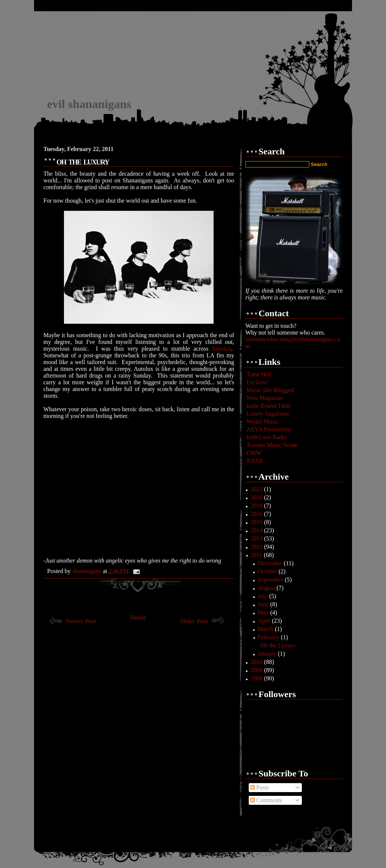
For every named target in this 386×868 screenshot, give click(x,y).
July (264, 596)
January (268, 654)
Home (138, 617)
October (268, 571)
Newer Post (81, 621)
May (264, 612)
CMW (254, 453)
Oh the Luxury (278, 645)
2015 (257, 522)
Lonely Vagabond (268, 414)
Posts (260, 787)
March (266, 629)
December (271, 563)
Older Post (194, 621)
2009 (257, 670)
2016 (257, 514)
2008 (257, 678)
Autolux (221, 349)
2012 (257, 547)
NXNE (255, 461)
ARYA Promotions (269, 429)
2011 (257, 555)
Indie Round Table (269, 406)
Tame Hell (259, 374)
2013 (257, 538)
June (264, 604)
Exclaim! (258, 382)
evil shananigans (89, 104)
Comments (266, 800)
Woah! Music (263, 421)
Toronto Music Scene (272, 445)
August (267, 588)
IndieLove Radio (267, 437)
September (271, 580)
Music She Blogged (270, 390)
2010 (257, 662)
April (265, 621)
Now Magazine (265, 398)
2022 (257, 489)
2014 (257, 530)
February (269, 637)
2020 (257, 497)
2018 (257, 506)
